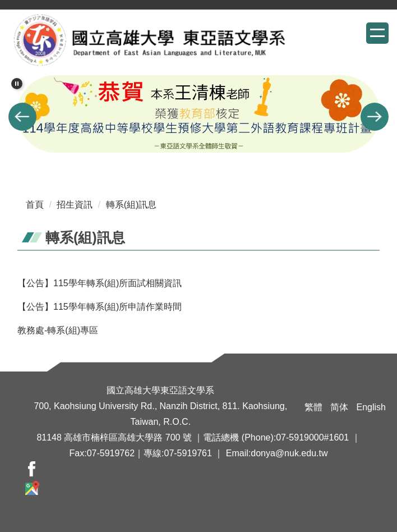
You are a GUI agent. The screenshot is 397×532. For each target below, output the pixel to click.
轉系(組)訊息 (131, 205)
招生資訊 (75, 205)
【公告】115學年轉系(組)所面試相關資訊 (100, 283)
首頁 (35, 205)
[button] (17, 84)
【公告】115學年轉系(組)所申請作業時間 (100, 307)
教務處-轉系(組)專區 (58, 330)
